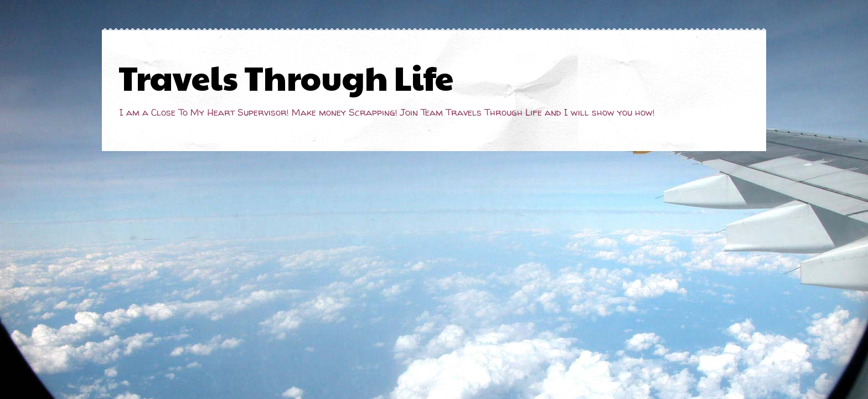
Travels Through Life (286, 77)
